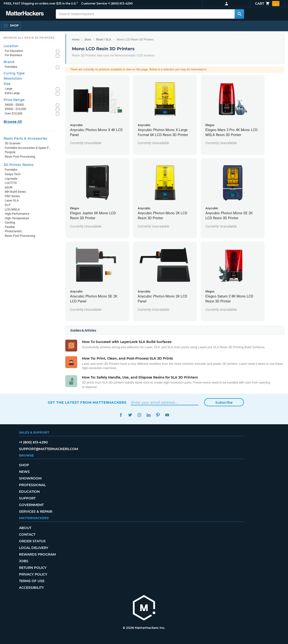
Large (9, 89)
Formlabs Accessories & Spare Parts (28, 148)
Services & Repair (36, 512)
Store (88, 40)
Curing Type (14, 73)
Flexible (10, 227)
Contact (27, 534)
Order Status (32, 541)
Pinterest (158, 415)
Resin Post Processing (20, 157)
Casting (10, 222)
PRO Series (12, 196)
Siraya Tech (13, 174)
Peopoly (10, 152)
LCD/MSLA (12, 209)
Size (7, 84)
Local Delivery (34, 548)
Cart (267, 4)
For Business (14, 55)
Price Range (14, 100)
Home (76, 40)
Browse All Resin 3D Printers (29, 38)
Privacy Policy (33, 574)
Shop (24, 465)
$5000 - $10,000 (15, 109)
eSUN (9, 187)
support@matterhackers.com (49, 449)
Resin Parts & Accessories (25, 138)
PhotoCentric (13, 231)
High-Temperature (17, 218)
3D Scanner (13, 143)
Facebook (121, 415)
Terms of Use (32, 581)
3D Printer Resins (19, 165)
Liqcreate (11, 179)
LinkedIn (149, 415)
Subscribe (224, 402)
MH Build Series (15, 192)
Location (11, 46)
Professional (32, 485)
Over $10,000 (14, 113)
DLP (8, 205)
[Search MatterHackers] (239, 14)
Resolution (13, 78)
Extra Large (12, 93)
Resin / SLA (103, 40)
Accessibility (31, 588)
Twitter (130, 415)
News (24, 472)
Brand (9, 62)
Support (27, 498)
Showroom (30, 478)
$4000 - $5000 (14, 105)
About (25, 528)
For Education (14, 51)
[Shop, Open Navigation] (11, 26)
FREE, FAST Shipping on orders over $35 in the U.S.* (41, 3)
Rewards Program (37, 554)
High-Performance (17, 214)
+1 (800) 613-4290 (120, 3)
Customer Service (94, 3)
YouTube (167, 415)
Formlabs (11, 67)
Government (31, 505)
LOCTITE (11, 183)
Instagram (139, 415)
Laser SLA (12, 200)
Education (29, 492)
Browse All (13, 122)
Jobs (24, 561)
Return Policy (33, 568)
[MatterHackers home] (25, 14)
